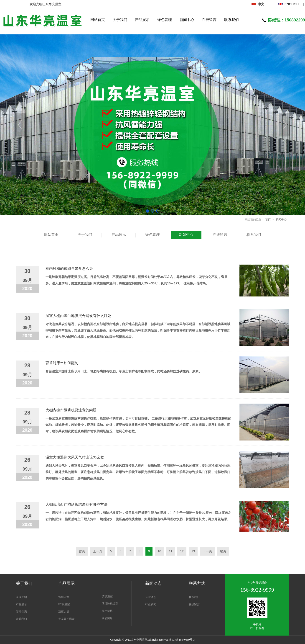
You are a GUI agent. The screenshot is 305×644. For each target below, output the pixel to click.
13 (193, 551)
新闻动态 (21, 612)
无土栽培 (107, 611)
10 (159, 551)
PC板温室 (64, 604)
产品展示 (21, 604)
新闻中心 (281, 219)
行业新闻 (151, 604)
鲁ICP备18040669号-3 (182, 640)
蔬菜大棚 (64, 612)
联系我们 (21, 619)
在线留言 (194, 604)
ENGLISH (288, 4)
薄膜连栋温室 (110, 604)
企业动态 (151, 597)
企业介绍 (21, 597)
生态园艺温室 (66, 619)
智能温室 (64, 597)
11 (171, 551)
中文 (258, 4)
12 (182, 551)
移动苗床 (107, 618)
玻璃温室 (107, 596)
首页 (268, 219)
